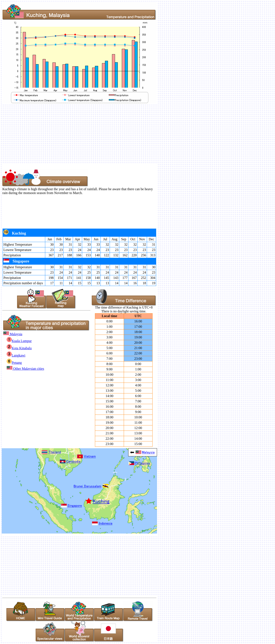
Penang (14, 363)
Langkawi (16, 355)
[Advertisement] (130, 134)
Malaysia (13, 334)
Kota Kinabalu (19, 348)
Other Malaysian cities (25, 369)
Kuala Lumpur (19, 341)
